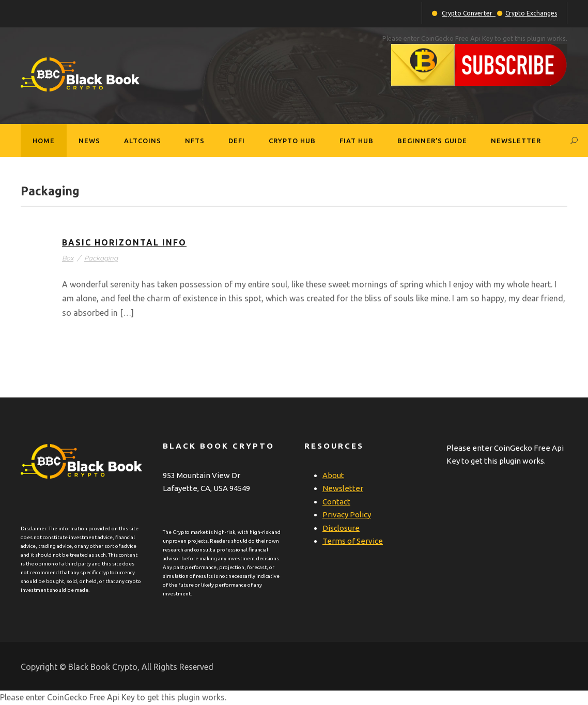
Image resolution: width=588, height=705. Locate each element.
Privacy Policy (347, 515)
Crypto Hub (292, 141)
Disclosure (341, 528)
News (89, 141)
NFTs (195, 141)
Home (44, 141)
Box (68, 258)
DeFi (237, 141)
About (333, 475)
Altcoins (143, 141)
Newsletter (516, 141)
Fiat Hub (357, 141)
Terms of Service (353, 541)
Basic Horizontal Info (124, 242)
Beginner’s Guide (432, 141)
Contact (336, 502)
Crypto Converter (469, 13)
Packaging (101, 258)
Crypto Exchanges (531, 13)
